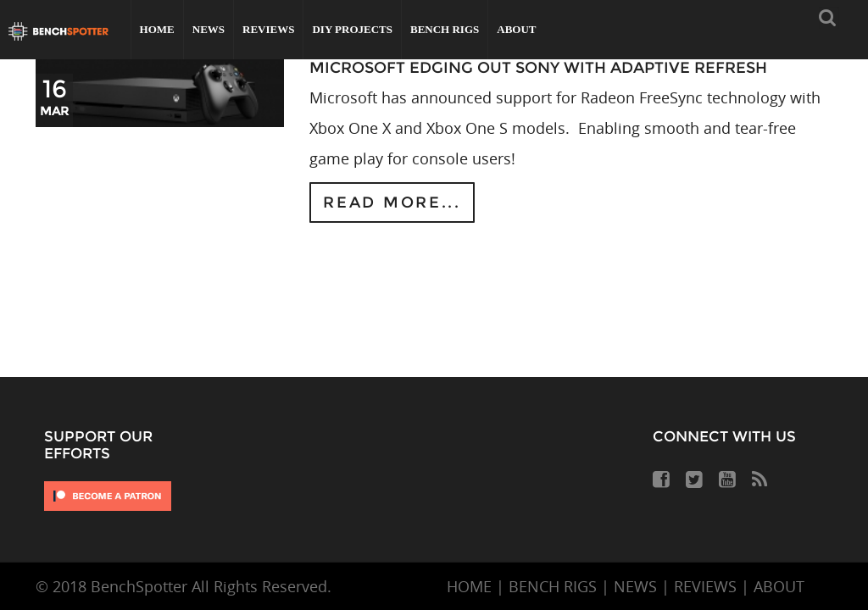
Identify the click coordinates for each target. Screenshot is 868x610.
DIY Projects (352, 29)
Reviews (268, 29)
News (209, 29)
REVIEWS (705, 586)
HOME (469, 586)
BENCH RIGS (553, 586)
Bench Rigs (445, 29)
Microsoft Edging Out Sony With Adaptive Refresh (538, 68)
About (516, 29)
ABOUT (779, 586)
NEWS (635, 586)
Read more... (392, 202)
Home (157, 29)
